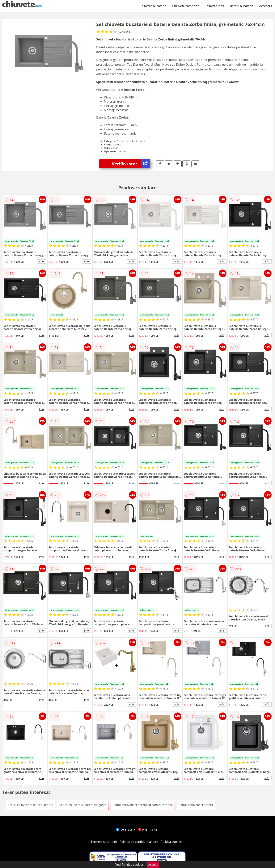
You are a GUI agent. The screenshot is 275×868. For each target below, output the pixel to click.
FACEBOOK (126, 830)
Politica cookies (172, 842)
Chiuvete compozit (185, 6)
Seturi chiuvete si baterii (196, 805)
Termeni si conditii (104, 842)
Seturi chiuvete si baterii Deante (30, 805)
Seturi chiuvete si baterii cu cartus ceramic (143, 805)
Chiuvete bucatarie (153, 6)
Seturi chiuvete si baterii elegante (83, 805)
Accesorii (266, 6)
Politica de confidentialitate (139, 842)
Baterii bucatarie (242, 6)
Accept (153, 865)
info (41, 261)
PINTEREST (148, 830)
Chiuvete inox (214, 6)
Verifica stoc (131, 164)
